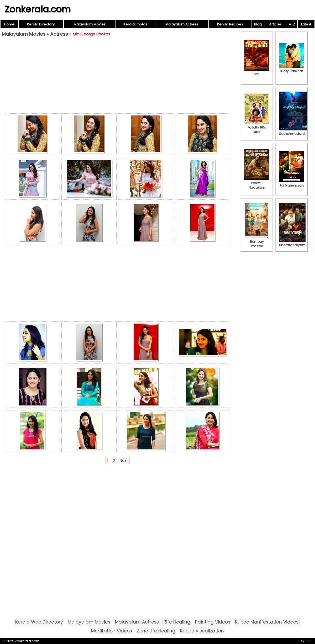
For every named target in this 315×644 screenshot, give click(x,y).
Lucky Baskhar (291, 69)
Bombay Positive (257, 242)
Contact (306, 641)
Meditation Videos (112, 631)
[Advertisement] (117, 76)
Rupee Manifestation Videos (267, 622)
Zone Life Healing (156, 631)
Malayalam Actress (182, 24)
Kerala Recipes (230, 24)
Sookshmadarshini (295, 131)
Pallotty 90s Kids (257, 127)
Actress (59, 34)
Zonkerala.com (38, 9)
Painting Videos (213, 622)
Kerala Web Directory (39, 622)
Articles (275, 24)
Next (124, 461)
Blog (258, 24)
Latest (306, 24)
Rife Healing (177, 622)
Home (9, 24)
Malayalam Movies (90, 24)
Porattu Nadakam (257, 183)
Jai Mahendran (291, 183)
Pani (257, 72)
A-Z (292, 24)
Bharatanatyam (292, 243)
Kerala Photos (135, 24)
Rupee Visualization (202, 631)
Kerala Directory (41, 24)
